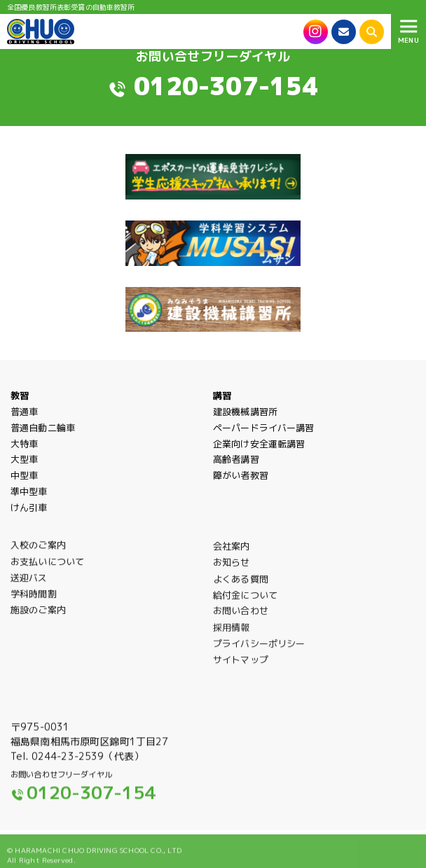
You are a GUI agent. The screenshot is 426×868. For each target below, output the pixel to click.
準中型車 (29, 491)
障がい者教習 (241, 475)
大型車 (24, 459)
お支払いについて (47, 569)
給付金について (245, 603)
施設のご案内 (38, 617)
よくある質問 (241, 587)
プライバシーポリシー (259, 652)
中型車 (24, 475)
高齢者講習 (236, 459)
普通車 (24, 412)
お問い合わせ (241, 619)
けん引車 (29, 507)
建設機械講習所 (245, 412)
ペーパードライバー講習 (264, 428)
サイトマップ (241, 668)
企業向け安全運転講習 (259, 444)
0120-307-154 (226, 86)
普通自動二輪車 (43, 428)
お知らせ (232, 570)
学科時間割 (34, 601)
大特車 (24, 444)
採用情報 (232, 636)
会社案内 (232, 554)
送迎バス (29, 584)
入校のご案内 (38, 552)
